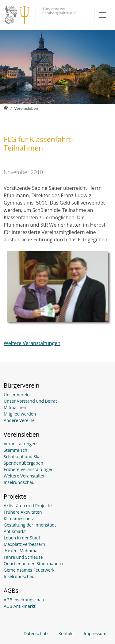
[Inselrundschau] (57, 482)
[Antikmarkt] (57, 531)
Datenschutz (36, 633)
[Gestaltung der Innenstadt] (57, 525)
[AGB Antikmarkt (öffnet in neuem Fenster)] (57, 606)
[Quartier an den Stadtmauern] (57, 563)
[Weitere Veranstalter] (57, 476)
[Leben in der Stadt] (57, 538)
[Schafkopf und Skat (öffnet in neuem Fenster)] (57, 456)
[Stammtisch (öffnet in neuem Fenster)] (57, 450)
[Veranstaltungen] (57, 444)
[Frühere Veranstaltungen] (57, 469)
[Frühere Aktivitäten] (57, 512)
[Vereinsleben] (26, 108)
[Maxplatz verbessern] (57, 544)
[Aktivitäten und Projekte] (57, 506)
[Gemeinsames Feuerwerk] (57, 570)
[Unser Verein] (57, 395)
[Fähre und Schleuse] (57, 557)
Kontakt (66, 633)
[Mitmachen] (57, 407)
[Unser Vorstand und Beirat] (57, 401)
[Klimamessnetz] (57, 518)
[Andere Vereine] (57, 420)
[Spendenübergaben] (57, 463)
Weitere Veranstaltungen (32, 343)
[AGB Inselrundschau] (57, 600)
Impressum (95, 633)
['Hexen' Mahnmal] (57, 551)
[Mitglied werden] (57, 414)
